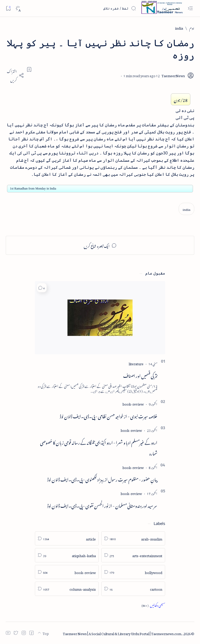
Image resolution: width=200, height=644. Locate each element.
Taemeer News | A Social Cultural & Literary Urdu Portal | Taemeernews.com (122, 633)
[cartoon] (133, 589)
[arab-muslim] (133, 539)
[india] (179, 28)
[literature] (136, 363)
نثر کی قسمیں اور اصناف (140, 375)
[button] (42, 288)
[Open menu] (190, 8)
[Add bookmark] (29, 69)
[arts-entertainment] (133, 555)
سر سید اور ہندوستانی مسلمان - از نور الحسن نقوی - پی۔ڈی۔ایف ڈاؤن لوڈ (102, 505)
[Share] (15, 75)
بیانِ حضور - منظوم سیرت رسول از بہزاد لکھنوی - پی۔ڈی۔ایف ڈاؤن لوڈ (102, 479)
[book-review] (133, 403)
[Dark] (18, 8)
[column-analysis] (67, 589)
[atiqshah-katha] (67, 555)
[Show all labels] (153, 605)
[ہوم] (192, 28)
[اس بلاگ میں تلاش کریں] (97, 8)
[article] (67, 539)
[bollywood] (133, 572)
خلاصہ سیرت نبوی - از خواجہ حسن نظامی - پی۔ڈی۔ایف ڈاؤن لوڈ (109, 415)
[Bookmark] (8, 8)
